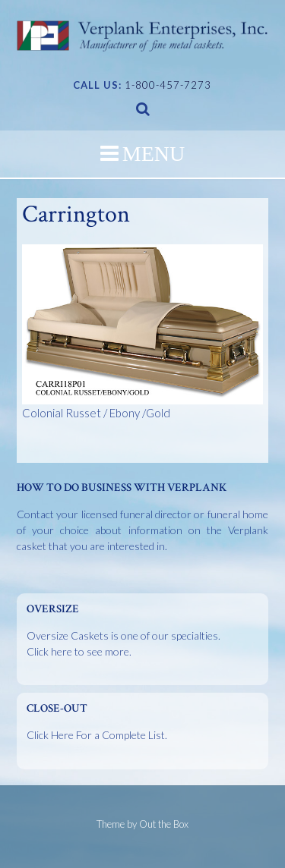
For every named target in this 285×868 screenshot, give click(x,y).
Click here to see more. (79, 651)
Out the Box (164, 824)
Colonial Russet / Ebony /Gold (143, 332)
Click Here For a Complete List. (97, 735)
